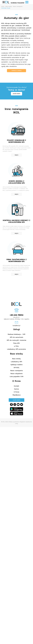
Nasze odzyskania (17, 374)
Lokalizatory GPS (16, 362)
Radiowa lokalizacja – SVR (16, 334)
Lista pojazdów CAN (17, 377)
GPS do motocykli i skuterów (17, 340)
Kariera (17, 389)
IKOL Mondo (10, 34)
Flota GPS (16, 343)
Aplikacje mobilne (16, 365)
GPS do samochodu (16, 337)
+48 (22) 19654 (16, 315)
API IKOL (16, 368)
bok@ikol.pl (17, 326)
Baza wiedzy (16, 359)
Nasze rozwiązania (16, 371)
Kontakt (16, 386)
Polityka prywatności (14, 422)
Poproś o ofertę (16, 71)
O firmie (16, 392)
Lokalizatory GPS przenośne (17, 349)
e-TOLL (16, 346)
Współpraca (16, 395)
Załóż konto (17, 94)
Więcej (16, 155)
